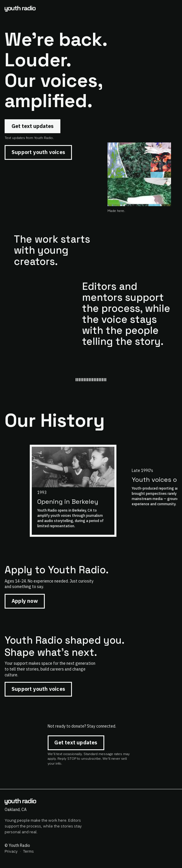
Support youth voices (38, 152)
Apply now (25, 601)
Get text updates (32, 126)
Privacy (11, 851)
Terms (28, 851)
